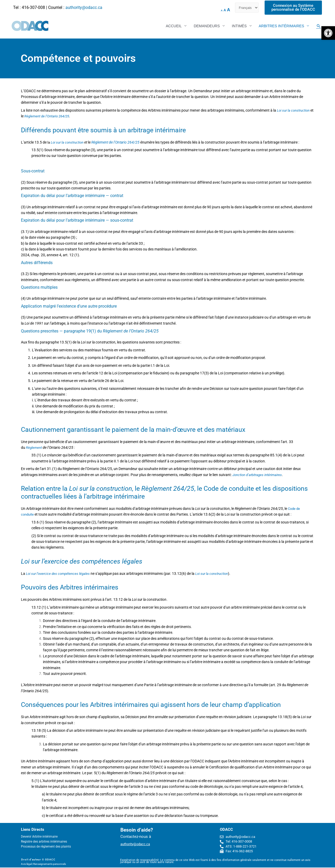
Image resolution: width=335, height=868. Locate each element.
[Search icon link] (319, 26)
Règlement (34, 448)
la (49, 143)
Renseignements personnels (50, 864)
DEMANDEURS (207, 26)
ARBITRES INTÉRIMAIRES (281, 26)
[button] (328, 33)
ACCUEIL (174, 26)
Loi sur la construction (68, 143)
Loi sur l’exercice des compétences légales (60, 574)
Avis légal (26, 864)
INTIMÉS (239, 26)
